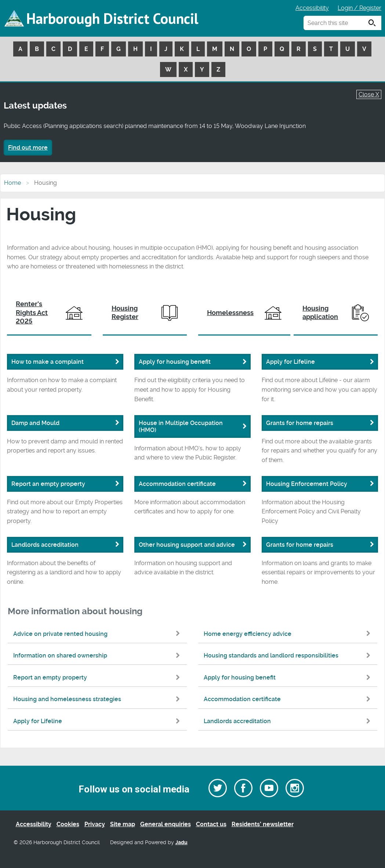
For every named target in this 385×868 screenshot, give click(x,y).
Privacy (95, 824)
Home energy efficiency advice (289, 634)
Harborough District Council (112, 18)
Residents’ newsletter (263, 824)
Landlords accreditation (289, 721)
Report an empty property (98, 677)
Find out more (28, 148)
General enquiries (166, 824)
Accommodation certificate (289, 699)
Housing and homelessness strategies (98, 699)
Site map (123, 824)
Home (12, 183)
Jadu (181, 843)
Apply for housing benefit (289, 677)
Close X (369, 94)
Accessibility (312, 8)
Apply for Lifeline (98, 721)
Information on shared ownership (98, 655)
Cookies (68, 824)
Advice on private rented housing (98, 634)
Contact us (211, 824)
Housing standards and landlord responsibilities (289, 655)
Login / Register (359, 8)
